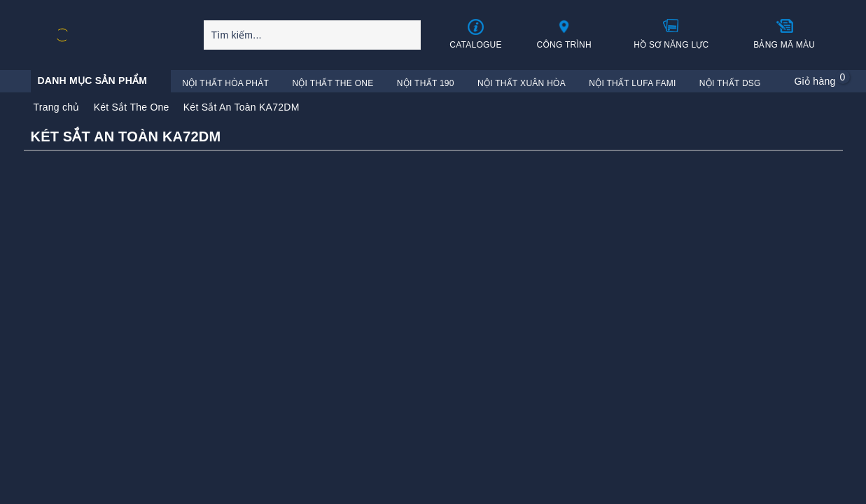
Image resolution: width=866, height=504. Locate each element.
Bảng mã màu (784, 34)
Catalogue (476, 34)
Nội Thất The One (333, 83)
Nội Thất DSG (730, 83)
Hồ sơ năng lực (671, 34)
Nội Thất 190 (426, 83)
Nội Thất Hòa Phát (225, 83)
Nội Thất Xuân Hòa (522, 83)
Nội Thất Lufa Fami (632, 83)
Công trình (564, 34)
